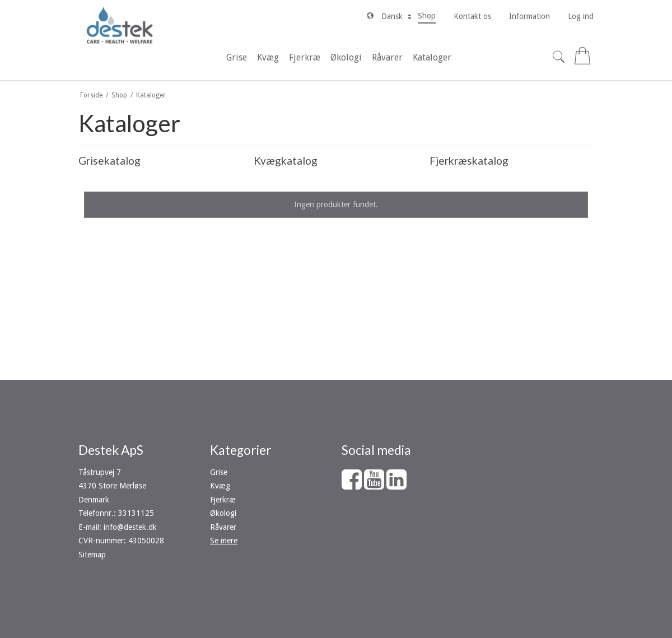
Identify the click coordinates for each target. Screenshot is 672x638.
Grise (219, 472)
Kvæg (220, 486)
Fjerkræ (223, 500)
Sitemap (92, 555)
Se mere (224, 541)
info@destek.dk (130, 527)
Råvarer (223, 527)
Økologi (223, 513)
